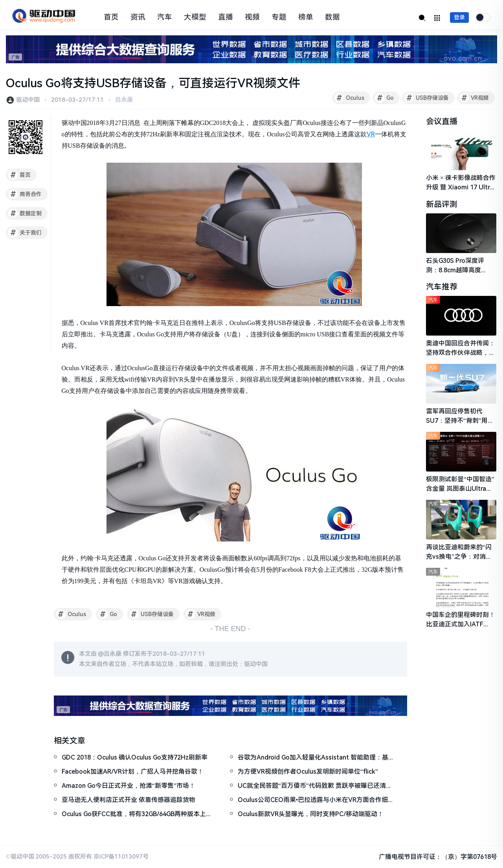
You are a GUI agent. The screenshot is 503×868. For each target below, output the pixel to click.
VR (371, 134)
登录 (459, 17)
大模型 (195, 17)
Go (384, 98)
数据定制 (25, 213)
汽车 (165, 17)
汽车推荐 (442, 287)
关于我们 (25, 233)
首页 (111, 17)
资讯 (138, 17)
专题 (279, 17)
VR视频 (474, 98)
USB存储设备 (427, 98)
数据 (332, 17)
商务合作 (25, 194)
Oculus (349, 98)
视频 (252, 17)
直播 (226, 17)
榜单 (306, 17)
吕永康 (124, 100)
